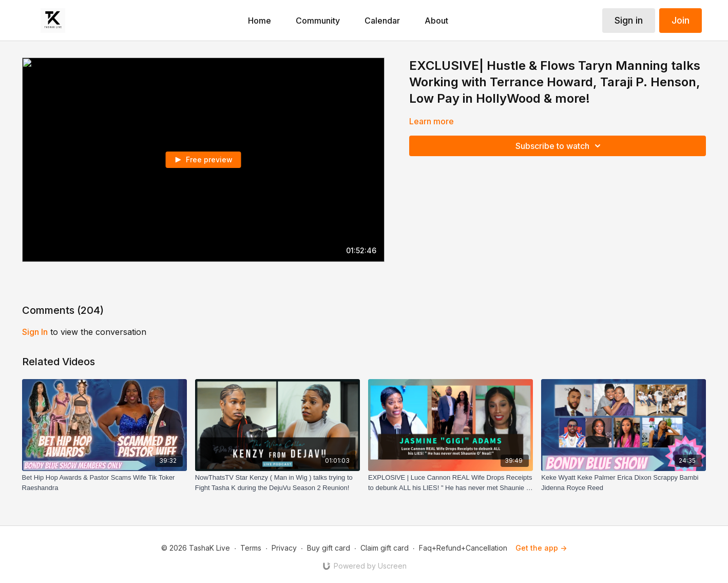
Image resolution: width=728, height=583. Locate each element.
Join (681, 20)
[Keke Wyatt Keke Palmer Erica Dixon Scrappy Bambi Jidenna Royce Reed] (624, 483)
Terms (251, 548)
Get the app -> (541, 548)
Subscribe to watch (560, 146)
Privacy (284, 548)
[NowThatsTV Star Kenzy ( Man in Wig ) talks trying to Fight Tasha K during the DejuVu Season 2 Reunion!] (277, 483)
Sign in (629, 20)
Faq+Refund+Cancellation (463, 548)
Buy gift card (329, 548)
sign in (35, 332)
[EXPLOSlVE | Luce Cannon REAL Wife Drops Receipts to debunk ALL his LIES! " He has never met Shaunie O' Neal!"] (451, 483)
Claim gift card (385, 548)
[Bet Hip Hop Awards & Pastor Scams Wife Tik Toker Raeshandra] (104, 483)
